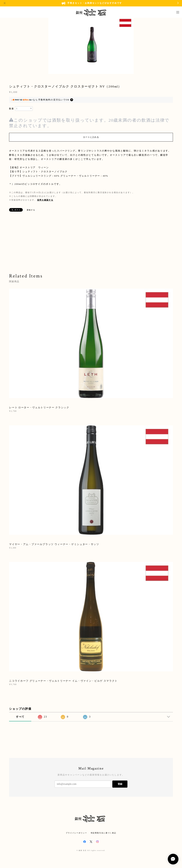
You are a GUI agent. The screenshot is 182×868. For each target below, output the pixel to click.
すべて (20, 717)
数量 (12, 109)
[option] (91, 46)
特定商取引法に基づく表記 (104, 833)
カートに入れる (91, 137)
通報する (31, 210)
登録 (120, 784)
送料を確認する (45, 200)
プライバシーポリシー (76, 833)
